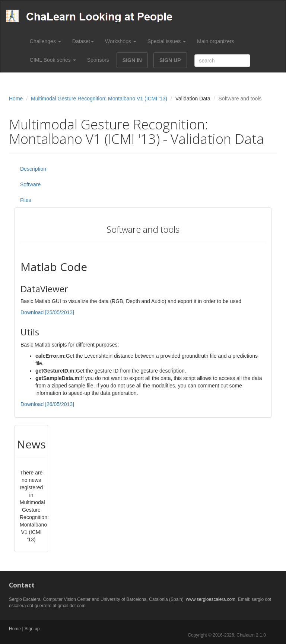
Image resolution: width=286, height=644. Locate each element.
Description (33, 169)
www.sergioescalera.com (211, 599)
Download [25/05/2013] (47, 312)
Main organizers (216, 41)
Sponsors (98, 60)
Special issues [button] (167, 41)
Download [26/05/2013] (47, 404)
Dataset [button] (83, 41)
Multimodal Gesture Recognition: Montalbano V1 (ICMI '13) (99, 99)
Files (26, 200)
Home (16, 99)
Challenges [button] (45, 41)
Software (30, 184)
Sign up (32, 629)
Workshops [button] (121, 41)
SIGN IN (132, 60)
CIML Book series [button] (53, 60)
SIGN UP (170, 60)
